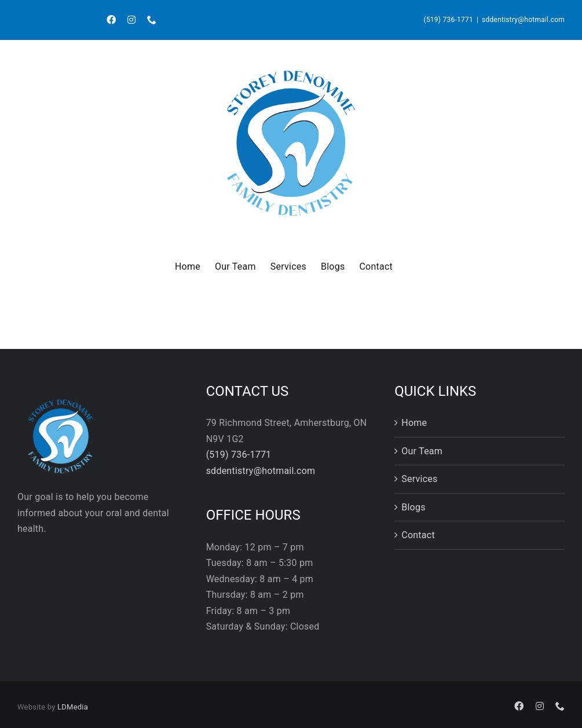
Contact (418, 535)
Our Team (422, 451)
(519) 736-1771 (449, 20)
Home (414, 423)
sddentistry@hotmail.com (523, 20)
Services (419, 479)
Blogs (413, 507)
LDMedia (73, 707)
